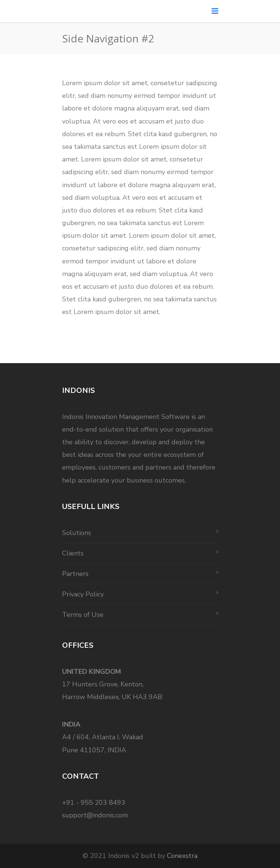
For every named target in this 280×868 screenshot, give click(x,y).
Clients (73, 553)
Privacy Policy (83, 594)
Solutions (77, 533)
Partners (75, 574)
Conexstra (182, 856)
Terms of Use (83, 615)
